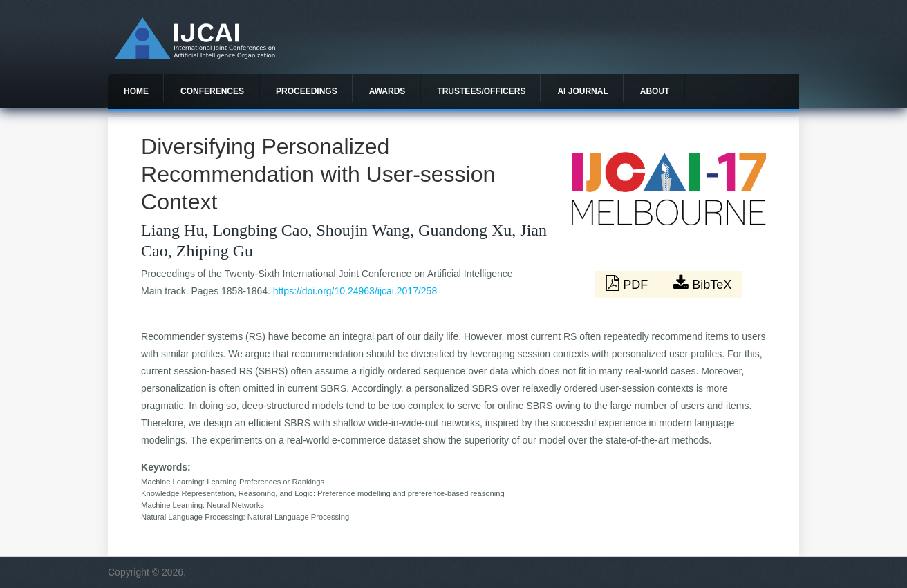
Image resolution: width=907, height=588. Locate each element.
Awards (387, 91)
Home (136, 91)
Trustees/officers (481, 91)
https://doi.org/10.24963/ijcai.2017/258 (355, 291)
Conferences (212, 91)
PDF (628, 283)
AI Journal (582, 91)
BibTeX (702, 283)
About (655, 91)
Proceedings (307, 91)
